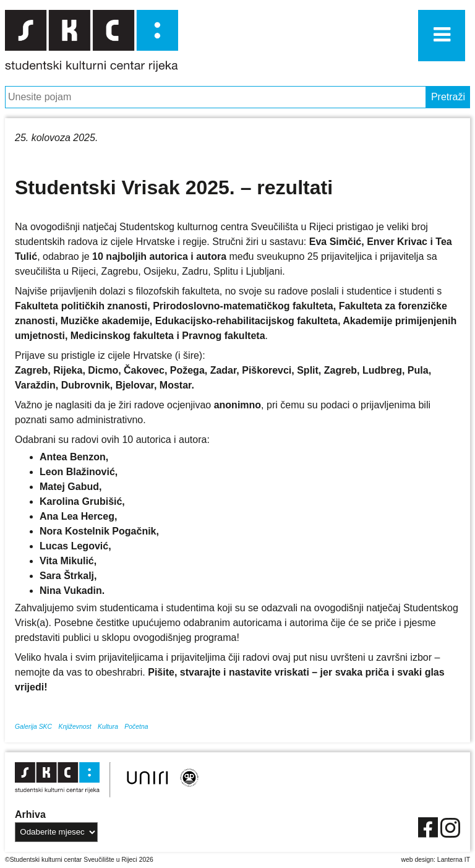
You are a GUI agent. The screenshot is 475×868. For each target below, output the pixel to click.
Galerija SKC (33, 727)
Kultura (108, 727)
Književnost (75, 727)
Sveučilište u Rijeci (110, 860)
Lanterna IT (454, 860)
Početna (136, 727)
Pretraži (448, 97)
